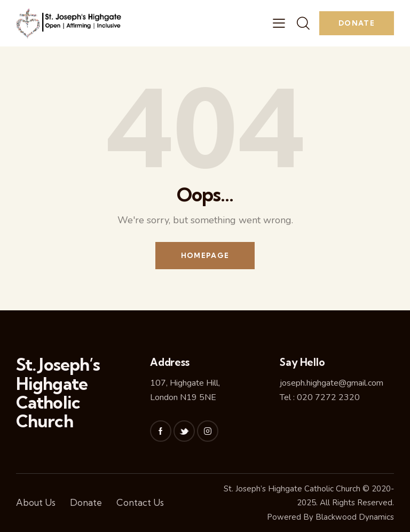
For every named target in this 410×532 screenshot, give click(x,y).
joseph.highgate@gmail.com (332, 383)
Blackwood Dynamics (355, 517)
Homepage (205, 255)
